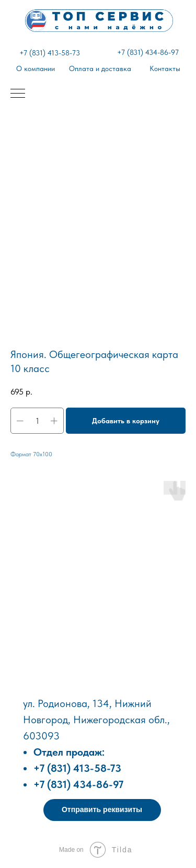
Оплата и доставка (100, 68)
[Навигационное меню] (18, 94)
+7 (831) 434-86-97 (148, 52)
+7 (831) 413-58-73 (50, 53)
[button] (102, 810)
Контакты (165, 68)
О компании (36, 68)
